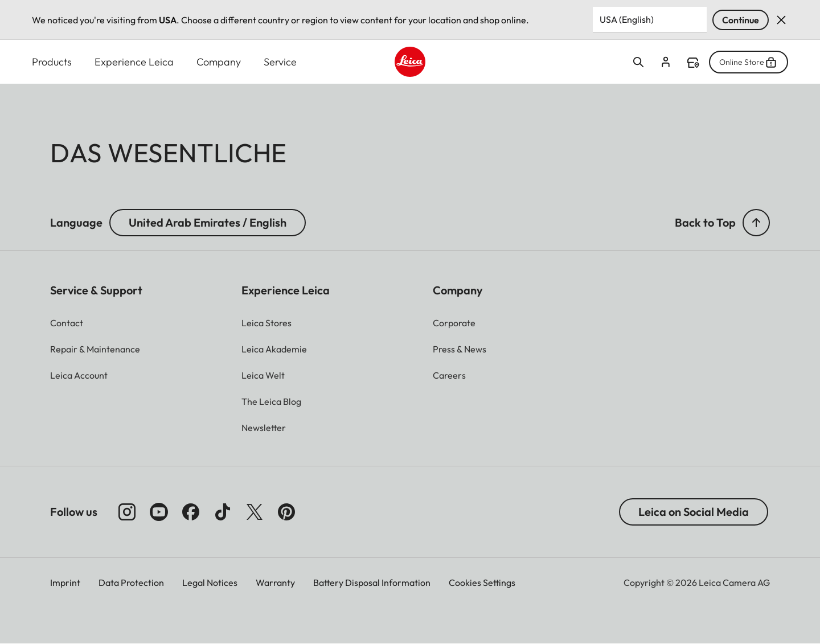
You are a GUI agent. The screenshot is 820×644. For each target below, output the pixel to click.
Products (52, 62)
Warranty (275, 583)
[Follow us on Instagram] (127, 512)
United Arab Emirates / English (208, 222)
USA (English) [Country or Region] (627, 19)
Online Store (749, 62)
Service (280, 62)
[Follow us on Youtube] (159, 512)
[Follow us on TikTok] (223, 512)
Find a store (693, 63)
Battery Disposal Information (372, 583)
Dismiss (781, 20)
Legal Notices (210, 583)
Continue (741, 20)
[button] (756, 223)
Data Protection (131, 583)
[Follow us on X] (255, 512)
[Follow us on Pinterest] (286, 512)
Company (219, 62)
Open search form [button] (638, 62)
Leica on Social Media (694, 512)
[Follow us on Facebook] (191, 512)
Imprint (65, 583)
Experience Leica (134, 62)
